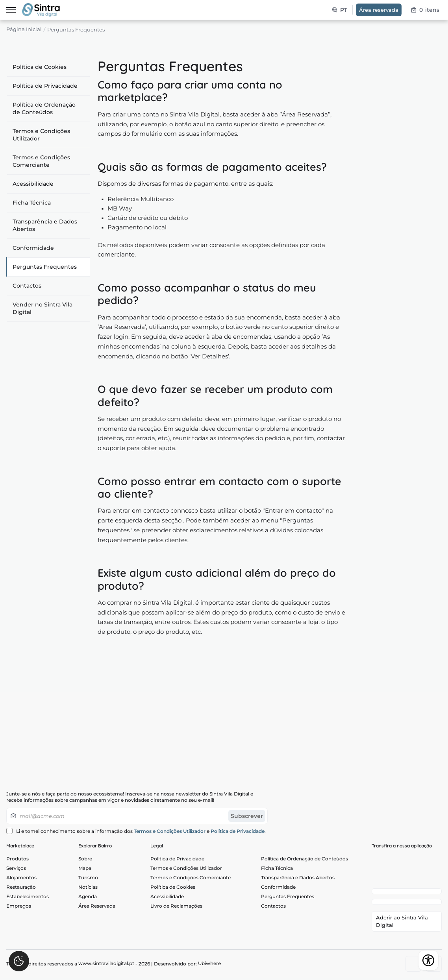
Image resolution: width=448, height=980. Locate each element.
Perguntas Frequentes (45, 267)
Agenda (88, 900)
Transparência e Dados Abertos (45, 225)
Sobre (85, 859)
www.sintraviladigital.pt (106, 965)
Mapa (85, 869)
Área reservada (379, 10)
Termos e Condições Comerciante (41, 161)
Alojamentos (21, 879)
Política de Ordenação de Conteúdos (44, 108)
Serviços (16, 869)
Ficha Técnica (32, 203)
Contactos (27, 286)
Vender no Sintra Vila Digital (43, 308)
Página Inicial (24, 30)
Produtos (18, 859)
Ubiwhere (209, 965)
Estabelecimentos (28, 900)
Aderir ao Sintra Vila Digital (402, 923)
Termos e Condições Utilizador (41, 135)
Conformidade (33, 248)
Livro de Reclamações (176, 911)
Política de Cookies (40, 67)
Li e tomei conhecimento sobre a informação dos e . (136, 831)
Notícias (88, 890)
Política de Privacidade (45, 86)
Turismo (88, 879)
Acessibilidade (33, 184)
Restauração (21, 890)
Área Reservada (97, 911)
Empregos (19, 911)
